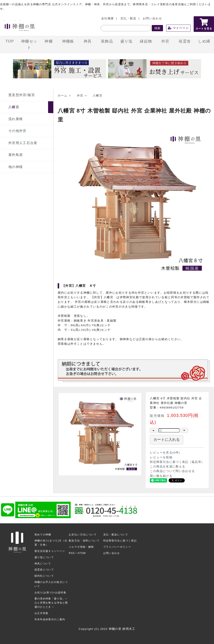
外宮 (165, 41)
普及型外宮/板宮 (22, 95)
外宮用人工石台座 (23, 143)
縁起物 (146, 41)
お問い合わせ (152, 18)
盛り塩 (126, 41)
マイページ (178, 28)
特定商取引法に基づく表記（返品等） (177, 462)
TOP (10, 41)
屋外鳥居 (16, 155)
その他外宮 (17, 131)
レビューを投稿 (161, 457)
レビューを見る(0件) (165, 453)
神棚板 (68, 41)
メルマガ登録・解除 (81, 547)
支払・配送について (116, 535)
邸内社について (44, 576)
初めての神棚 (43, 535)
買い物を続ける (161, 476)
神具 (88, 41)
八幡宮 (14, 107)
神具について (43, 564)
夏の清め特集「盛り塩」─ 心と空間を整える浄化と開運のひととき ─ (51, 603)
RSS (72, 553)
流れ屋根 (16, 119)
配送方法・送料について (84, 541)
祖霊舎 (185, 41)
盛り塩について (44, 557)
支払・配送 (128, 18)
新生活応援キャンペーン (50, 551)
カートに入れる (167, 440)
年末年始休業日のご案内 (50, 619)
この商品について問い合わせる (172, 471)
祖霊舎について (44, 570)
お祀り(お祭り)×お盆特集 (50, 593)
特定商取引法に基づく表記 (120, 541)
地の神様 (16, 167)
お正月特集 (41, 613)
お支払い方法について (83, 535)
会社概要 (108, 18)
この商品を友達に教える (168, 467)
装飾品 (107, 41)
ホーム (62, 96)
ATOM (82, 553)
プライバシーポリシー (117, 547)
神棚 (49, 41)
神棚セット (29, 44)
